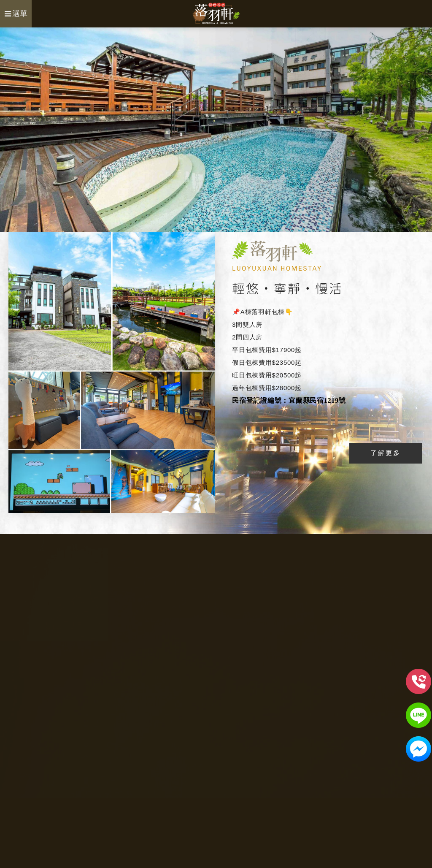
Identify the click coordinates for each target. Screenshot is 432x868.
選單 (16, 14)
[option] (216, 130)
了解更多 (386, 453)
